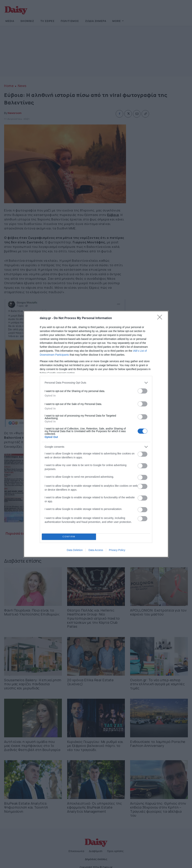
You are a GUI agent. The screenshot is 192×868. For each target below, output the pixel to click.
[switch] (142, 391)
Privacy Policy (117, 550)
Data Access (96, 550)
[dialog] (96, 434)
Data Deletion (75, 550)
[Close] (161, 318)
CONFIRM (69, 536)
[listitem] (96, 383)
